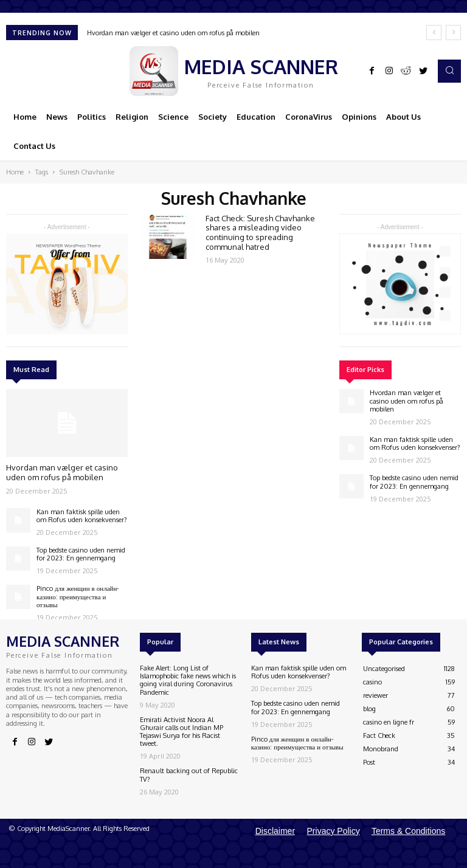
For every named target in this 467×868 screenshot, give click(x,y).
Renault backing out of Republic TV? (189, 775)
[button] (449, 71)
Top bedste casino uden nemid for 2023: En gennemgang (81, 554)
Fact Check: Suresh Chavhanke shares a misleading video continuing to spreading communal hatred (260, 232)
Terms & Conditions (408, 831)
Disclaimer (275, 831)
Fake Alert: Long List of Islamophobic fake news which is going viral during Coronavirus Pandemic (188, 680)
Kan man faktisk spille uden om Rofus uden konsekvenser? (82, 516)
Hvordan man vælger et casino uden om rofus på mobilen (173, 33)
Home (15, 172)
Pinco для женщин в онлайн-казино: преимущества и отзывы (78, 596)
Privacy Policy (334, 831)
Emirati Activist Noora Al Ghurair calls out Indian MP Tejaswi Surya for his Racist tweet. (182, 732)
